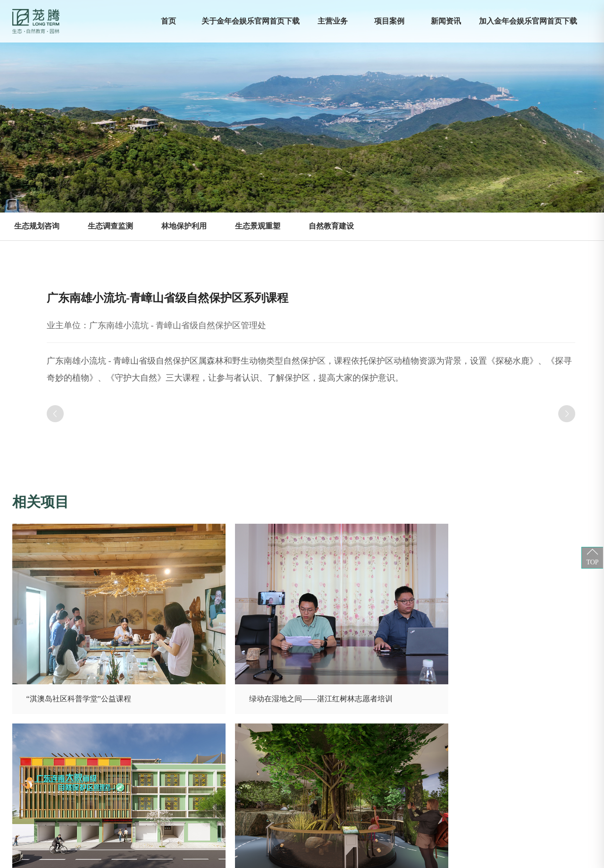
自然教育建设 (331, 226)
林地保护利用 (184, 226)
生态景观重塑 (258, 226)
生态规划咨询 (37, 226)
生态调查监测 (110, 226)
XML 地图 (302, 858)
